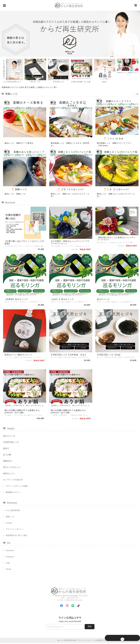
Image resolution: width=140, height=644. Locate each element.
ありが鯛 (7, 456)
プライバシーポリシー (15, 530)
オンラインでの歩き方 (13, 481)
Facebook (10, 551)
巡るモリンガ (9, 437)
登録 (90, 627)
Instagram (10, 558)
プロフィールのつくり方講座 (17, 487)
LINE (8, 564)
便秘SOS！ (8, 462)
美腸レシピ (10, 518)
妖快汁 (6, 449)
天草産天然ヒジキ (11, 443)
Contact (9, 524)
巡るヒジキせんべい (12, 468)
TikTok (8, 570)
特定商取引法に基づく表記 (17, 536)
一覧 (137, 94)
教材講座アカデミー (13, 493)
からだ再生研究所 (13, 511)
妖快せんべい (9, 474)
